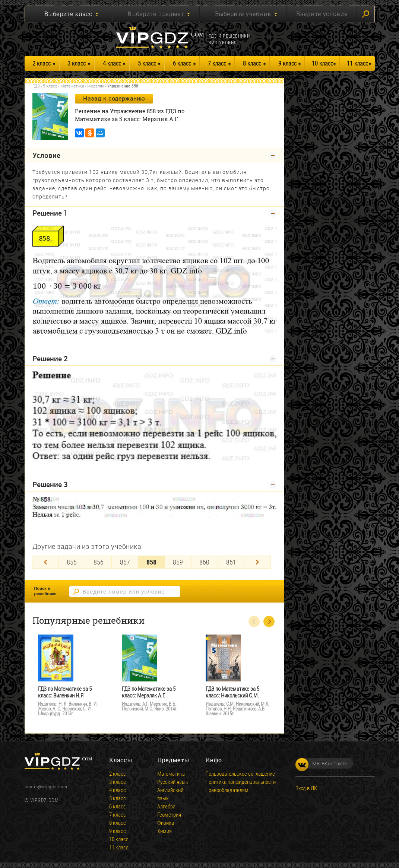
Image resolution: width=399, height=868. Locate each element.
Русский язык (173, 782)
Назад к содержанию (114, 98)
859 (178, 562)
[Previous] (45, 562)
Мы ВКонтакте (321, 763)
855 (72, 562)
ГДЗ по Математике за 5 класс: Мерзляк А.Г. (149, 692)
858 (151, 562)
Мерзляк (96, 86)
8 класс (252, 63)
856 (99, 562)
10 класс (322, 63)
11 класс (357, 63)
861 (231, 562)
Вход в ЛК (306, 788)
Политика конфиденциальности (240, 782)
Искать (365, 14)
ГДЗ (36, 86)
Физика (166, 823)
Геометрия (169, 814)
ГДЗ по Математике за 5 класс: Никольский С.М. (232, 692)
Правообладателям (227, 790)
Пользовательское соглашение (240, 773)
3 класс (77, 63)
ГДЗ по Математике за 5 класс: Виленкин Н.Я (65, 692)
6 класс (182, 63)
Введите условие (322, 14)
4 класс (112, 63)
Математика (72, 86)
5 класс (147, 63)
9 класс (287, 63)
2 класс (42, 63)
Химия (164, 831)
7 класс (217, 63)
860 (204, 562)
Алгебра (166, 806)
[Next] (257, 562)
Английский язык (170, 794)
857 (125, 562)
